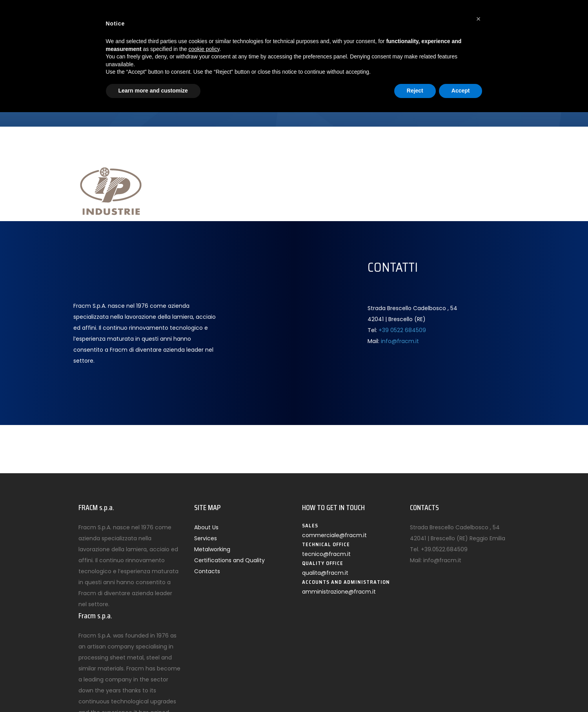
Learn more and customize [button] (153, 91)
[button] (479, 19)
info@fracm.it (400, 341)
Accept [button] (461, 91)
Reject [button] (415, 91)
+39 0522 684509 (402, 330)
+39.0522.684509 (444, 549)
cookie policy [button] (204, 49)
